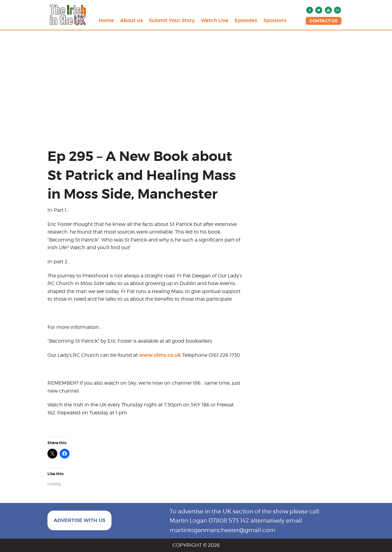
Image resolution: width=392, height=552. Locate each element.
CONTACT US (324, 21)
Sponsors (275, 20)
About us (131, 20)
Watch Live (215, 20)
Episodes (246, 20)
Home (106, 20)
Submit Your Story (172, 20)
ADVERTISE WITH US (79, 520)
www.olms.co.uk (160, 355)
